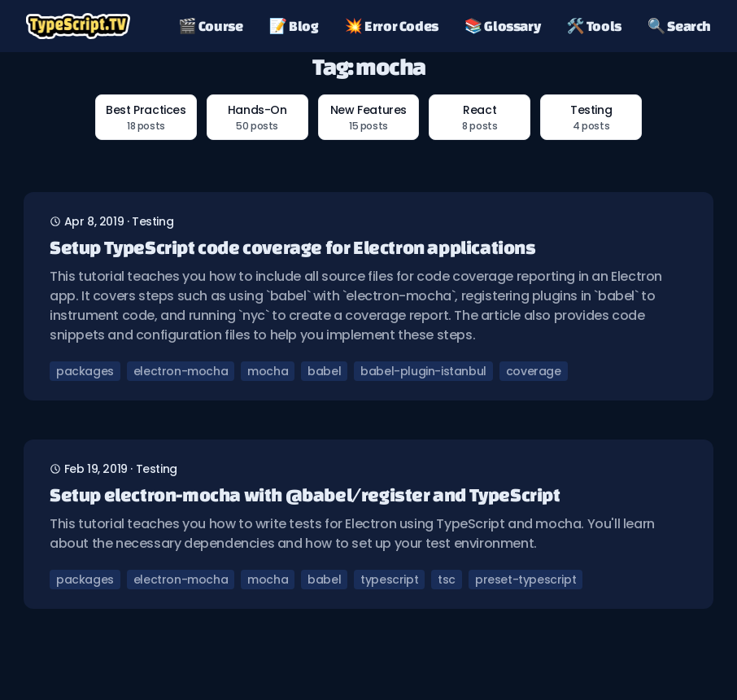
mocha (268, 371)
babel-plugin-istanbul (423, 371)
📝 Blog (294, 26)
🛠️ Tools (594, 26)
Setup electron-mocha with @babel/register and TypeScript (305, 494)
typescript (389, 580)
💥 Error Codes (392, 26)
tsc (447, 580)
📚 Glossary (502, 26)
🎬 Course (210, 26)
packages (85, 371)
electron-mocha (181, 371)
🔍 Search (679, 26)
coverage (534, 371)
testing (153, 221)
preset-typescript (525, 580)
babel (324, 371)
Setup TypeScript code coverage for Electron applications (293, 247)
